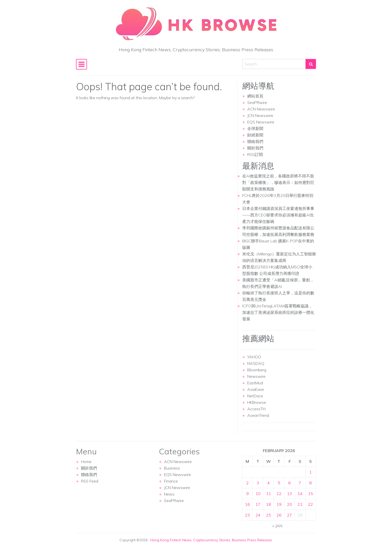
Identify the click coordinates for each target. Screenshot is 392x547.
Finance (171, 481)
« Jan (277, 526)
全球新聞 (255, 128)
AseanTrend (258, 415)
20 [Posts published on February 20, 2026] (289, 504)
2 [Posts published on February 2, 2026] (247, 483)
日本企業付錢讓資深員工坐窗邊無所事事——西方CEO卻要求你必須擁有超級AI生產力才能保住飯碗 (278, 215)
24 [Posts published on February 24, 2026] (258, 515)
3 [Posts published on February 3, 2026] (258, 483)
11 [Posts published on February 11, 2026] (268, 494)
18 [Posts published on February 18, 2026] (268, 504)
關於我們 (255, 148)
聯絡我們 (255, 141)
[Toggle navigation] (81, 64)
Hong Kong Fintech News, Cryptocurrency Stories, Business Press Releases (211, 540)
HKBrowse (257, 402)
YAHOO (254, 357)
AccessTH (256, 409)
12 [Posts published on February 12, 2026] (279, 494)
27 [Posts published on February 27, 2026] (289, 515)
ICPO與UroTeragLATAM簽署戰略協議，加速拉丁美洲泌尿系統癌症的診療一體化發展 (278, 312)
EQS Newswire (261, 122)
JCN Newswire (260, 115)
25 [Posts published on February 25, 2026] (268, 515)
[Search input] (274, 64)
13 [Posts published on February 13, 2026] (289, 494)
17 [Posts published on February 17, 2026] (258, 504)
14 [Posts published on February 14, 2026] (300, 494)
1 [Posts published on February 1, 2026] (310, 472)
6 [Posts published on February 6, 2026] (289, 483)
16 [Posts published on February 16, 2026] (247, 504)
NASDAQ (256, 363)
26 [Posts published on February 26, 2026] (279, 515)
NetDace (255, 396)
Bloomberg (257, 370)
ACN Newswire (261, 109)
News (169, 494)
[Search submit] (311, 64)
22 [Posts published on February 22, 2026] (310, 504)
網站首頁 (255, 96)
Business (172, 468)
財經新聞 (255, 135)
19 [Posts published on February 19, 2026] (279, 504)
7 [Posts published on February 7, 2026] (300, 483)
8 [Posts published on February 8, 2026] (310, 483)
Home (86, 462)
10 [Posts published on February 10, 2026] (258, 494)
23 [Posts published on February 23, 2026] (247, 515)
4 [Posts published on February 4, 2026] (268, 483)
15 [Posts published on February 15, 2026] (310, 494)
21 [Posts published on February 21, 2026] (300, 504)
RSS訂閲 (255, 154)
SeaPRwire (257, 102)
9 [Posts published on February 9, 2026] (247, 494)
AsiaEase (256, 389)
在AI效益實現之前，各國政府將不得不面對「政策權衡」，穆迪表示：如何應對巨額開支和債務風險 (278, 182)
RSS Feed (90, 481)
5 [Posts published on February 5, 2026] (279, 483)
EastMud (255, 383)
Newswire (256, 376)
